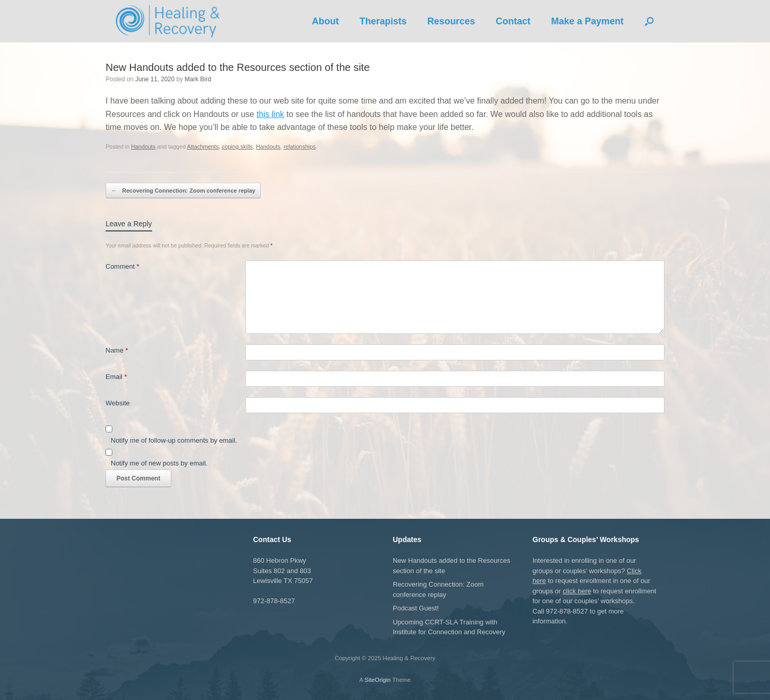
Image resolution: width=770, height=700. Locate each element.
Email (116, 377)
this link (270, 114)
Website (118, 403)
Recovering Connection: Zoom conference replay (183, 191)
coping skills (238, 147)
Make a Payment (587, 21)
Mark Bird (198, 79)
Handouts (143, 147)
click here (577, 591)
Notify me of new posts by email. (159, 463)
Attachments (203, 147)
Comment (122, 266)
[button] (649, 21)
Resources (451, 21)
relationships (300, 147)
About (325, 21)
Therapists (383, 21)
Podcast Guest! (416, 608)
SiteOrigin (377, 680)
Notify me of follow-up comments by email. (174, 440)
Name (117, 350)
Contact (513, 21)
